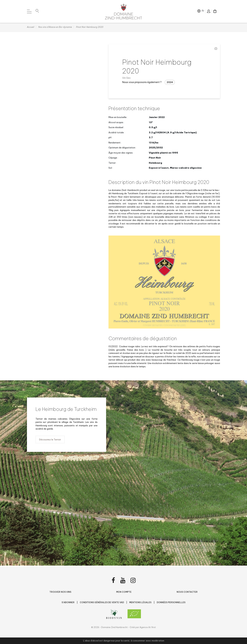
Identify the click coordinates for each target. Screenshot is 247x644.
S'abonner (68, 602)
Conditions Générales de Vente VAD (102, 602)
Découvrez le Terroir (50, 441)
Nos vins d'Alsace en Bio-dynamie (55, 28)
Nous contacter (187, 592)
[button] (37, 12)
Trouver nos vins (60, 592)
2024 (170, 84)
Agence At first (148, 627)
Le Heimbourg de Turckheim (66, 410)
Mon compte (124, 592)
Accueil (31, 28)
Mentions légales (141, 602)
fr (203, 11)
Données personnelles (171, 602)
